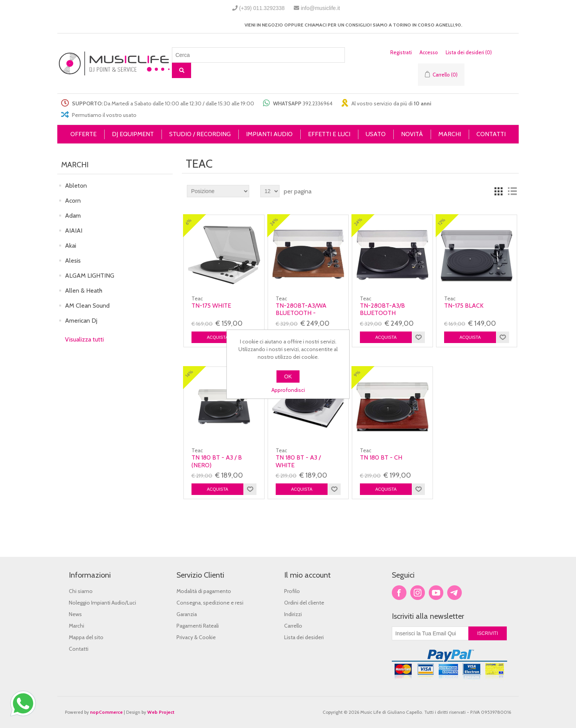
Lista (512, 191)
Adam (73, 216)
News (75, 614)
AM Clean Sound (87, 306)
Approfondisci (288, 390)
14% (189, 374)
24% (274, 222)
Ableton (76, 186)
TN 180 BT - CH (381, 457)
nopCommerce (106, 712)
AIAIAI (74, 231)
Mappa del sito (86, 637)
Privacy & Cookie (196, 637)
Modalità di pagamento (204, 591)
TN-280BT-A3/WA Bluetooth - (301, 309)
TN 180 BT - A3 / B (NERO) (217, 461)
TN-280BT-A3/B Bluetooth (382, 309)
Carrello (293, 626)
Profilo (292, 591)
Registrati (401, 52)
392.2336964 (318, 103)
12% (442, 222)
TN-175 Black (464, 306)
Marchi (77, 626)
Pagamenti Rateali (198, 626)
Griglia (498, 191)
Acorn (73, 201)
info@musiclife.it (320, 8)
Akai (71, 246)
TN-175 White (211, 306)
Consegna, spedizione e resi (210, 603)
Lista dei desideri (304, 637)
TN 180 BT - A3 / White (298, 461)
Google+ (454, 593)
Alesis (73, 261)
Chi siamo (81, 591)
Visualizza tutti (84, 339)
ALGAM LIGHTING (90, 276)
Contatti (79, 649)
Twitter (418, 593)
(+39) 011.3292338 (262, 8)
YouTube (436, 593)
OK (288, 376)
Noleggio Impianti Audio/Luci (102, 603)
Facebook (399, 593)
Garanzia (187, 614)
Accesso (429, 52)
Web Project (161, 712)
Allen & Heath (84, 291)
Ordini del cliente (304, 603)
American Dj (81, 321)
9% (357, 374)
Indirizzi (293, 614)
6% (189, 222)
